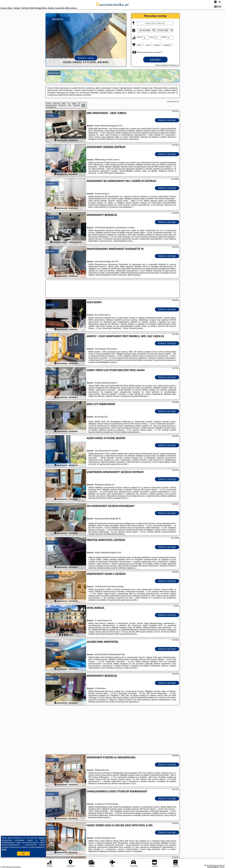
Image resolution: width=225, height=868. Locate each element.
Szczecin (50, 116)
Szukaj (155, 60)
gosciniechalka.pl (113, 5)
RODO (4, 849)
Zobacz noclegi (167, 120)
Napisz (222, 867)
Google (42, 838)
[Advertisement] (113, 730)
